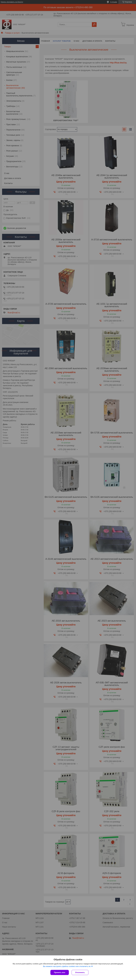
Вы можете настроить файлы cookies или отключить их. (67, 966)
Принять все (60, 972)
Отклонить (80, 972)
